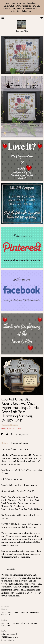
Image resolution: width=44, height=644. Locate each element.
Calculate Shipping (10, 425)
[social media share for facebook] (3, 434)
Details (5, 443)
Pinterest (25, 623)
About (16, 612)
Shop (4, 612)
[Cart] (41, 18)
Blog (10, 612)
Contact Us (6, 615)
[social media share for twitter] (7, 434)
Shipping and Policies (30, 612)
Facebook (5, 623)
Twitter (34, 623)
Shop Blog (15, 623)
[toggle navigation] (3, 18)
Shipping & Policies (20, 443)
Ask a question (22, 434)
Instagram (6, 626)
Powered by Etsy (8, 640)
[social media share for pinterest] (12, 434)
